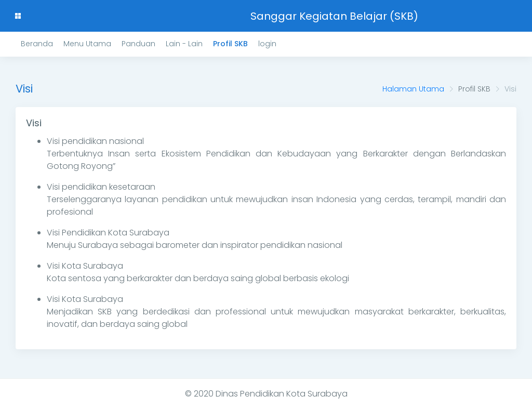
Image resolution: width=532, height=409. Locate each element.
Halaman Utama (413, 89)
